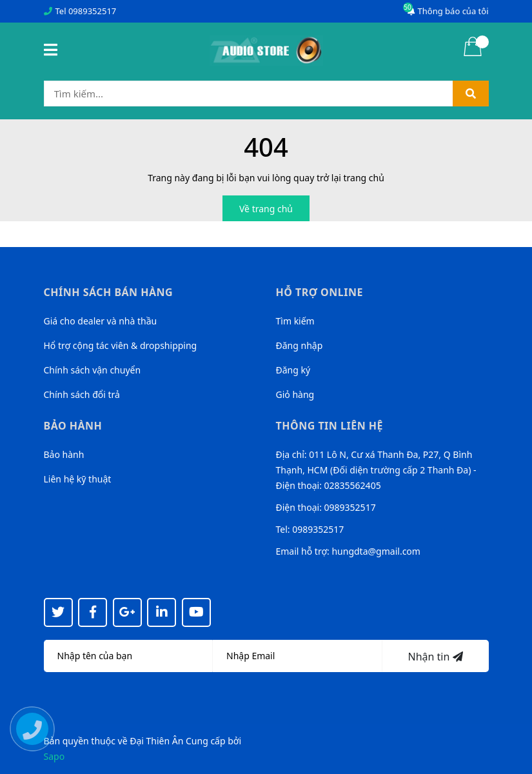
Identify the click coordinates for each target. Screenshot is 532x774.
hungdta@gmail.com (376, 551)
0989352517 (92, 11)
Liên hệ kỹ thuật (78, 479)
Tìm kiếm (295, 321)
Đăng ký (293, 370)
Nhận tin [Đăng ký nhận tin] (435, 657)
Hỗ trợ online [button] (320, 292)
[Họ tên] (129, 656)
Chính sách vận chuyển (93, 370)
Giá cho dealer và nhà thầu (101, 321)
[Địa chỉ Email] (298, 656)
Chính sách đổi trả (82, 394)
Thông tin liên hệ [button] (330, 426)
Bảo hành (64, 454)
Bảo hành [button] (73, 426)
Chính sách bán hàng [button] (109, 292)
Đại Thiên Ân (156, 741)
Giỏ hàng (295, 394)
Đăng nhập (300, 345)
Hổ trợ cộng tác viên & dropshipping (121, 345)
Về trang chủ (266, 209)
